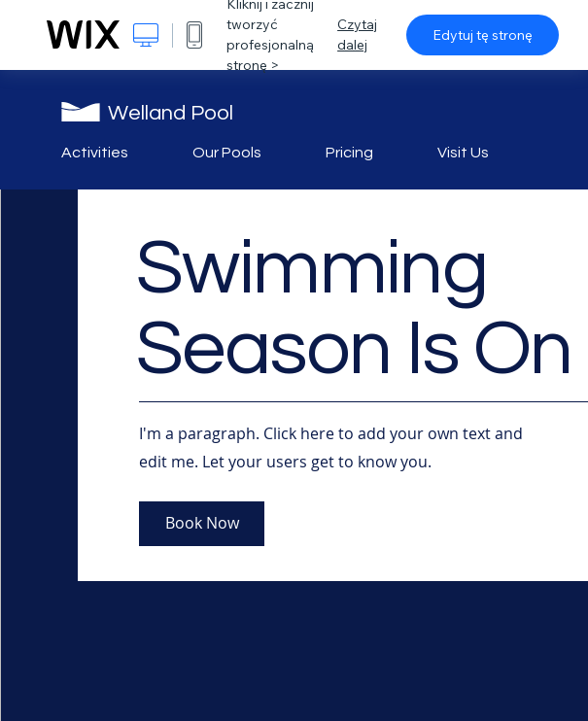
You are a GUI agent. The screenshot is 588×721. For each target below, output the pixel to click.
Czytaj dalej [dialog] (357, 34)
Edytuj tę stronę (483, 35)
